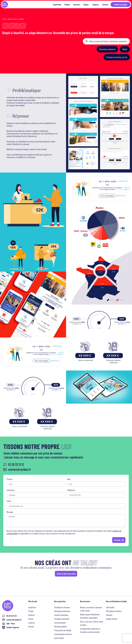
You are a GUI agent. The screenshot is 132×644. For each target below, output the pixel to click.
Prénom (10, 479)
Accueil (5, 19)
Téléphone (71, 490)
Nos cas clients (13, 19)
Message (10, 512)
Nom (69, 479)
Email (9, 501)
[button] (107, 49)
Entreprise (11, 490)
